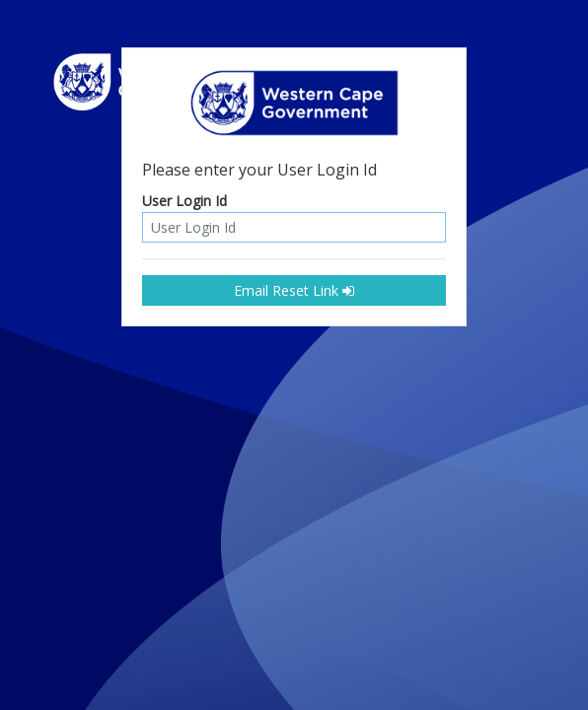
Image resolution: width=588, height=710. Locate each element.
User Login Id (184, 202)
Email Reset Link (294, 290)
